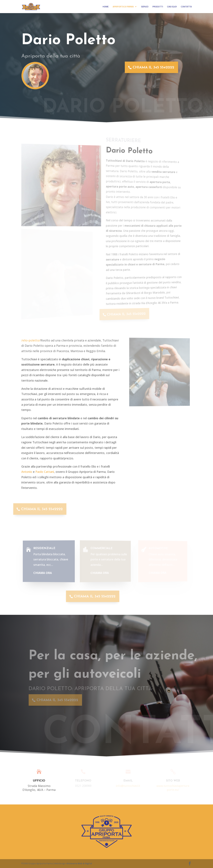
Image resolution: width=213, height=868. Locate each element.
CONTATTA (186, 7)
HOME (106, 7)
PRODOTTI (158, 7)
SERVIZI (145, 7)
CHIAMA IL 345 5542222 (151, 68)
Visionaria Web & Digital (79, 863)
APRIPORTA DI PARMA (123, 7)
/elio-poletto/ (31, 340)
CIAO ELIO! (172, 7)
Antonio (27, 472)
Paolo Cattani (45, 472)
